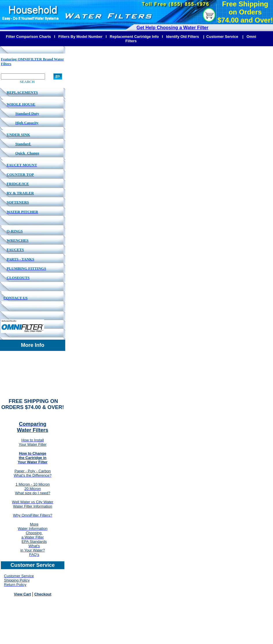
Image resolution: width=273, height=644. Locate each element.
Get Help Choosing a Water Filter (172, 28)
